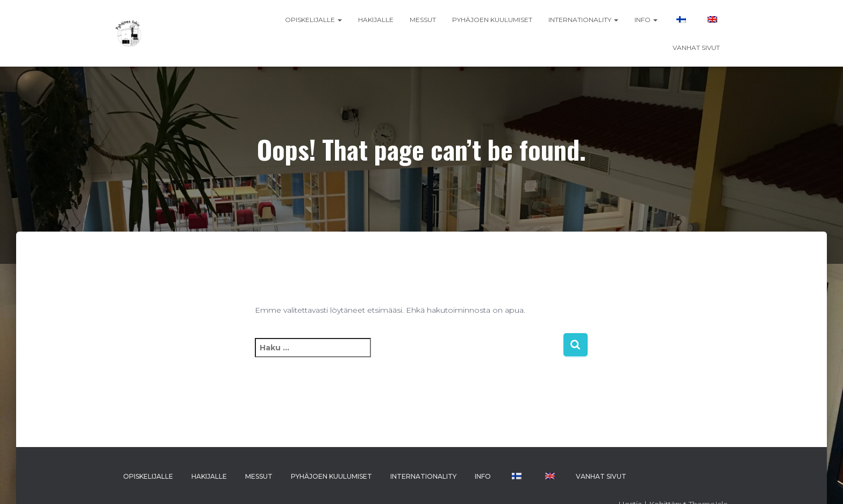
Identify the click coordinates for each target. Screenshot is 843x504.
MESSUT (423, 20)
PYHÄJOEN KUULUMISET (492, 20)
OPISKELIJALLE (313, 20)
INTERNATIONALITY (583, 20)
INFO (646, 20)
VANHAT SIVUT (696, 48)
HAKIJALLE (376, 20)
